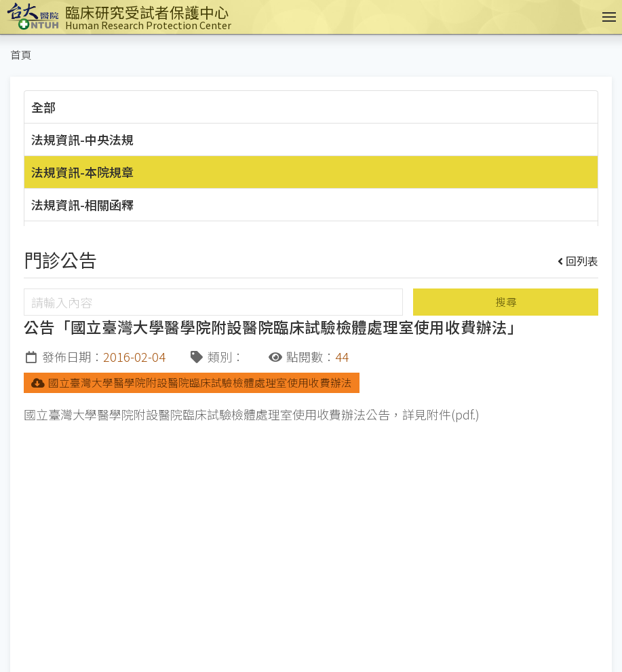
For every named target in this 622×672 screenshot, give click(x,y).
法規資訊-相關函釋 (82, 204)
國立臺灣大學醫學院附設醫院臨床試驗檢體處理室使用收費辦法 (192, 382)
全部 (43, 107)
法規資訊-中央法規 (82, 139)
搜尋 (506, 302)
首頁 (21, 55)
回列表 (578, 261)
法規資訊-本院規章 (82, 172)
